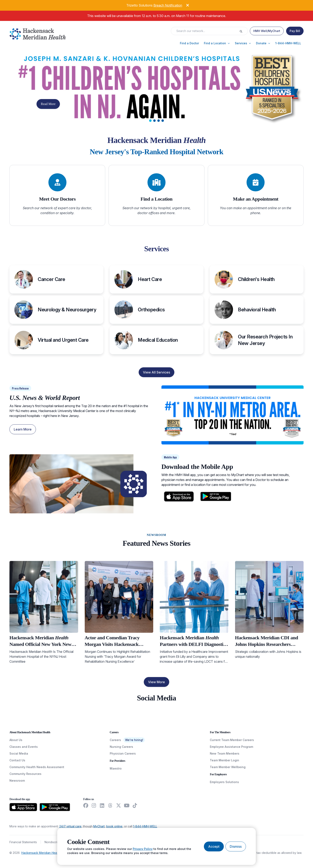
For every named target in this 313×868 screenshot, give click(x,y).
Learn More (23, 429)
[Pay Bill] (295, 31)
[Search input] (206, 31)
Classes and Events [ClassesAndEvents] (24, 747)
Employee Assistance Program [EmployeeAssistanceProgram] (231, 747)
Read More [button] (48, 104)
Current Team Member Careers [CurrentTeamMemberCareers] (232, 740)
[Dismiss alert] (184, 5)
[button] (189, 43)
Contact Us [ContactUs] (17, 760)
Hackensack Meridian (41, 853)
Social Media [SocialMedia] (19, 753)
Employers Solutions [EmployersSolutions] (224, 782)
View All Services (156, 372)
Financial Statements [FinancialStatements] (23, 842)
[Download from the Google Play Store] (55, 807)
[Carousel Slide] (156, 89)
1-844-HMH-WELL (145, 826)
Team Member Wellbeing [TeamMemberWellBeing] (228, 767)
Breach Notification (168, 5)
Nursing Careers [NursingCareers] (121, 747)
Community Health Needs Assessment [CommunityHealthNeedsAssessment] (37, 767)
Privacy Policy (143, 849)
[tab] (150, 121)
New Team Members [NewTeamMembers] (225, 753)
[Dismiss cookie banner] (236, 846)
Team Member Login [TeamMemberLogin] (224, 760)
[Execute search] (243, 31)
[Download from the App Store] (23, 807)
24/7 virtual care (70, 826)
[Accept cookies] (214, 846)
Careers (115, 740)
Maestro (116, 768)
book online (114, 826)
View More (156, 682)
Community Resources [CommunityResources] (25, 774)
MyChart (99, 826)
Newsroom (17, 781)
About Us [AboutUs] (16, 740)
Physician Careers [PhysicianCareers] (123, 753)
